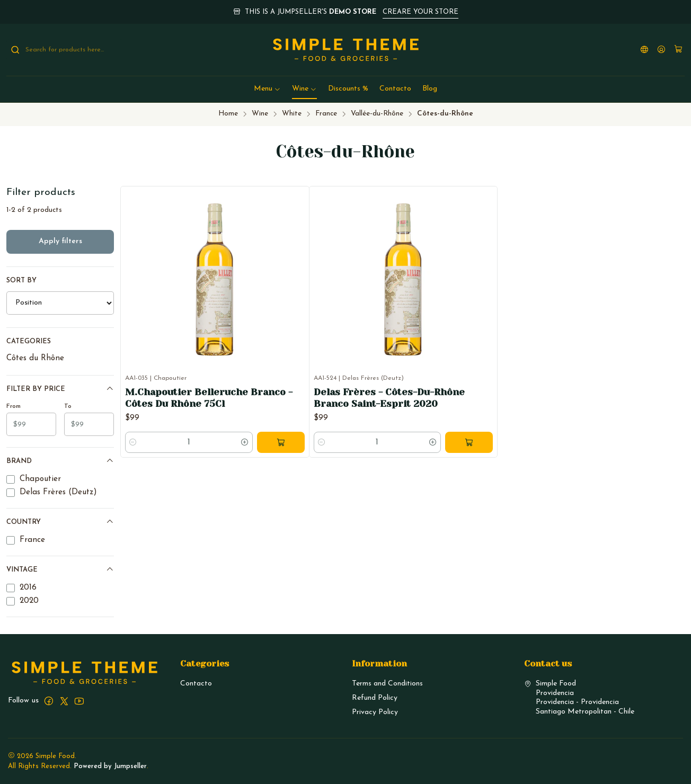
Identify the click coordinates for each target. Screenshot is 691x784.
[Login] (661, 50)
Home (228, 114)
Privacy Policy (375, 712)
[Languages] (644, 50)
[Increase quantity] (245, 442)
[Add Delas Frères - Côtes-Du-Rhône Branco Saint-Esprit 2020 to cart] (469, 442)
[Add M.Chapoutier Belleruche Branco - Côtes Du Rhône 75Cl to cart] (281, 442)
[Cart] (678, 50)
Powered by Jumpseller (110, 766)
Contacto (196, 684)
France (326, 114)
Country (60, 522)
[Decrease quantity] (133, 442)
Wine (260, 114)
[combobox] (65, 50)
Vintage (60, 569)
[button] (267, 89)
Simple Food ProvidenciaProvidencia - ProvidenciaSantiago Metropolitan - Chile (579, 698)
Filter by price (60, 389)
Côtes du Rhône (35, 358)
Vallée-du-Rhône (377, 114)
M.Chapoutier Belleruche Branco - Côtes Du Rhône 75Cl (209, 398)
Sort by (21, 280)
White (292, 114)
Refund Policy (375, 698)
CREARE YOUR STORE (420, 12)
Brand (60, 461)
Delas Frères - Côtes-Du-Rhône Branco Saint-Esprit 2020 (389, 398)
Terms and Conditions (387, 684)
